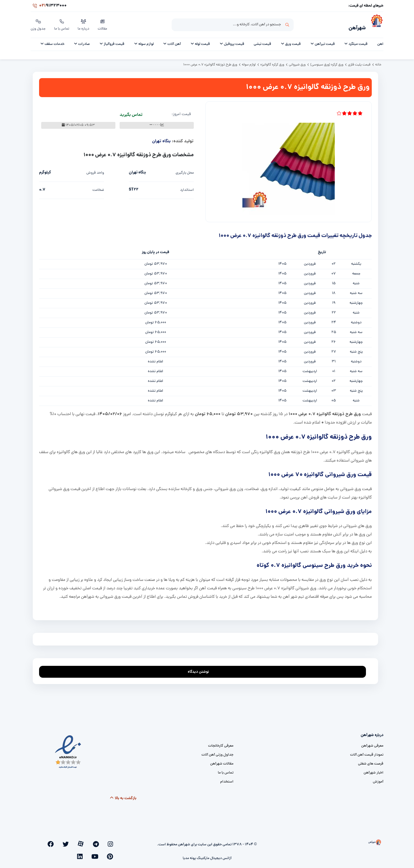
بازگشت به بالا (123, 795)
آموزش (378, 779)
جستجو (287, 24)
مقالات (104, 23)
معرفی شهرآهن (372, 743)
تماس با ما (62, 23)
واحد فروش (95, 170)
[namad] (68, 749)
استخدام (227, 779)
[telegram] (104, 841)
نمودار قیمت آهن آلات (367, 752)
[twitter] (87, 841)
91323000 (49, 6)
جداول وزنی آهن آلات (217, 752)
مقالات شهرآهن (222, 761)
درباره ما (84, 23)
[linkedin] (52, 841)
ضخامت (98, 187)
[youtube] (61, 841)
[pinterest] (69, 841)
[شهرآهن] (375, 24)
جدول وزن (38, 23)
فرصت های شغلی (371, 761)
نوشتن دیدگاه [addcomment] (201, 668)
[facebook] (78, 841)
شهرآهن (353, 25)
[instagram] (113, 841)
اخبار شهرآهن (373, 770)
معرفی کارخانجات (221, 743)
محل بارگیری (185, 170)
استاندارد (187, 187)
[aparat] (96, 841)
